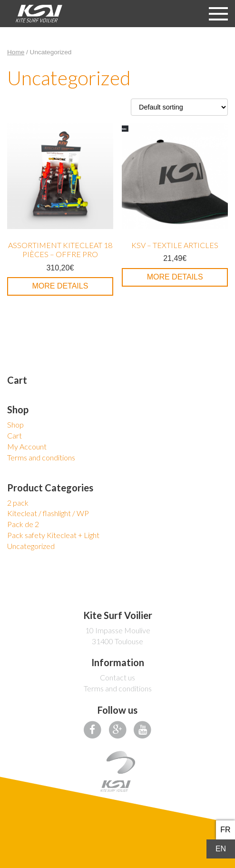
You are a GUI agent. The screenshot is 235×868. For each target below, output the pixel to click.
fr (225, 830)
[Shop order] (179, 107)
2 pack (18, 503)
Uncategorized (31, 546)
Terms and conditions (41, 457)
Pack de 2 (23, 524)
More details (60, 286)
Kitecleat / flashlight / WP (48, 513)
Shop (15, 424)
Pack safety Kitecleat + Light (53, 535)
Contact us (117, 677)
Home (16, 52)
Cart (15, 435)
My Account (27, 446)
